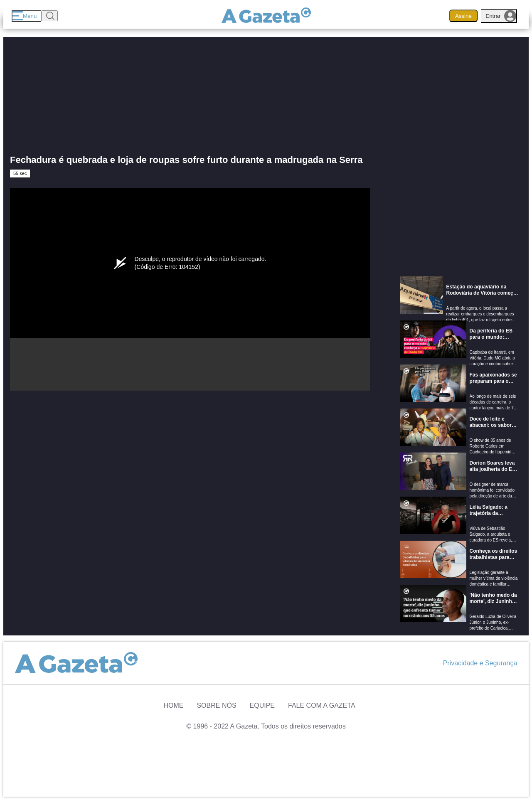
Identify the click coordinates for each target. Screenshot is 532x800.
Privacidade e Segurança (480, 663)
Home (173, 705)
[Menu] (26, 16)
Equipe (262, 705)
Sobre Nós (216, 705)
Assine (463, 16)
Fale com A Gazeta (322, 705)
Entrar (501, 16)
